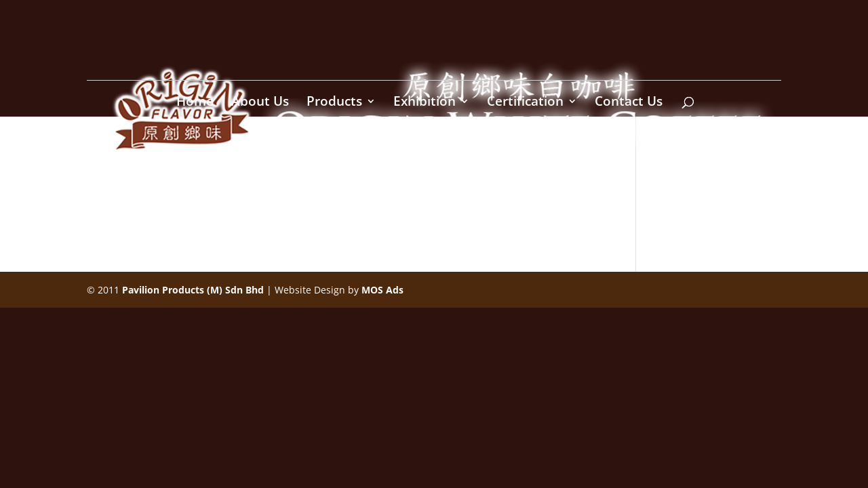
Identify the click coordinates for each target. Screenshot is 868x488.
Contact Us (629, 103)
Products (334, 103)
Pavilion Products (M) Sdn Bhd (193, 290)
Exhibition (425, 103)
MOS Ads (382, 290)
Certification (525, 103)
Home (195, 103)
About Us (260, 103)
